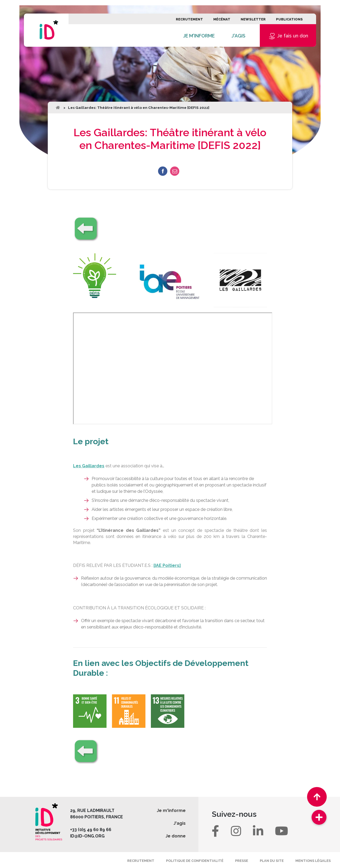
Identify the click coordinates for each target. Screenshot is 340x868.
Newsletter (253, 19)
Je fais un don (288, 36)
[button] (319, 817)
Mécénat (222, 19)
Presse (242, 861)
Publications (289, 19)
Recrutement (189, 19)
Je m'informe (199, 36)
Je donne (176, 836)
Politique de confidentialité (195, 861)
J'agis (239, 36)
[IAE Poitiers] (167, 565)
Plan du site (272, 861)
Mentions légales (313, 861)
